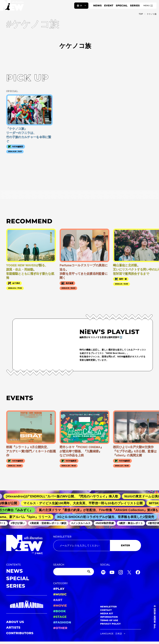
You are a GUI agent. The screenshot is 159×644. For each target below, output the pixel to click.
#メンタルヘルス (82, 523)
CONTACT (106, 610)
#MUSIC (60, 594)
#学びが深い (19, 523)
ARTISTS (13, 628)
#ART (58, 600)
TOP (141, 14)
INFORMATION (109, 617)
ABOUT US (15, 622)
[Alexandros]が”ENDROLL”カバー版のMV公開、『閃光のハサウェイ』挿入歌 (65, 496)
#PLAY (59, 589)
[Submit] (89, 572)
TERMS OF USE (109, 620)
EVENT (109, 6)
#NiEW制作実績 (106, 523)
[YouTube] (112, 573)
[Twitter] (129, 573)
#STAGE (60, 617)
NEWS (98, 6)
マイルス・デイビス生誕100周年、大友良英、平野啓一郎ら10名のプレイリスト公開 (85, 503)
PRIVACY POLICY (110, 624)
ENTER (126, 545)
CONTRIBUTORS (20, 633)
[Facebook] (138, 573)
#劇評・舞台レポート (132, 523)
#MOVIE (60, 606)
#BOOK (60, 611)
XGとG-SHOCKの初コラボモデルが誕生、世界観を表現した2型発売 (107, 517)
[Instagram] (121, 573)
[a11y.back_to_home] (13, 7)
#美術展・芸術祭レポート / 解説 (50, 523)
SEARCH (59, 565)
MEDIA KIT (107, 613)
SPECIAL (122, 6)
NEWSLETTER (62, 537)
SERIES (135, 6)
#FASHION (62, 622)
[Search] (74, 572)
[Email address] (82, 545)
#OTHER (60, 628)
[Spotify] (103, 573)
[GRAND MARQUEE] (27, 604)
